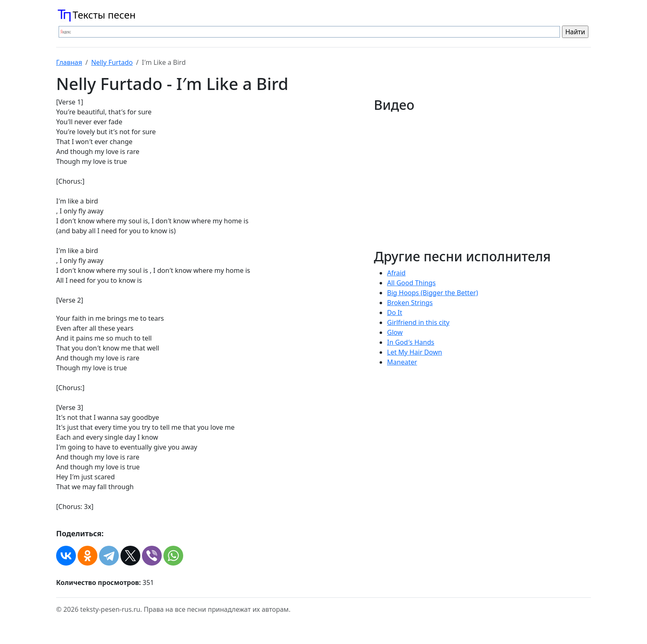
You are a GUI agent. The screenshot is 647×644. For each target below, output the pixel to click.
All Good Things (411, 283)
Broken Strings (410, 303)
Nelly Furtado (112, 62)
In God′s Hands (411, 342)
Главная (69, 62)
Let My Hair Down (414, 352)
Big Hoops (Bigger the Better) (432, 293)
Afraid (396, 273)
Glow (395, 332)
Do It (395, 313)
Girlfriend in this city (418, 322)
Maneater (402, 362)
